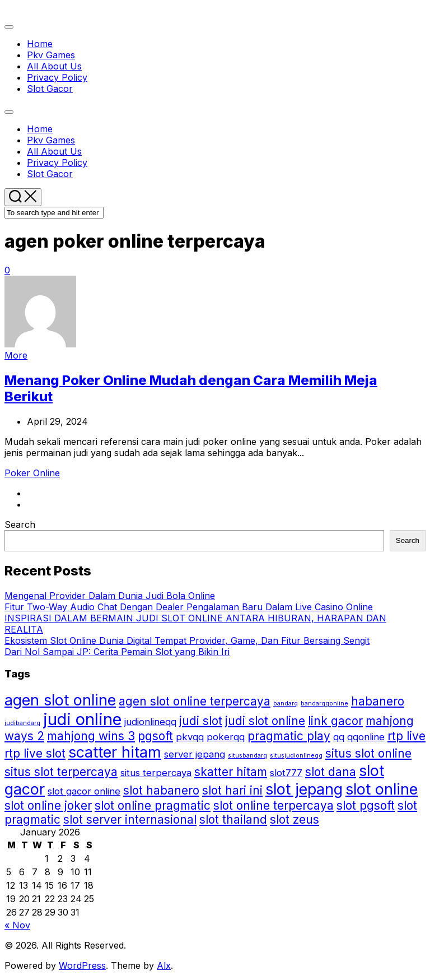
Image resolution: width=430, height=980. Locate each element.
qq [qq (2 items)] (339, 737)
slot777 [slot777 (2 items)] (286, 773)
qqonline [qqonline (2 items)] (366, 737)
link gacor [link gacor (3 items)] (335, 721)
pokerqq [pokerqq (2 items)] (226, 737)
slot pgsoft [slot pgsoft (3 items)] (366, 805)
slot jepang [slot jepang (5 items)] (304, 789)
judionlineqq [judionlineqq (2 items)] (150, 722)
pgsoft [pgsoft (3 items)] (155, 736)
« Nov (17, 925)
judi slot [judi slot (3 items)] (201, 721)
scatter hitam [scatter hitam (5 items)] (115, 752)
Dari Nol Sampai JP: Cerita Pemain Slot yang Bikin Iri (117, 652)
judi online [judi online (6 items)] (82, 719)
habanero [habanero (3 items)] (378, 701)
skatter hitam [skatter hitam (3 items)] (231, 772)
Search (20, 524)
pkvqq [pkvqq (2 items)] (190, 737)
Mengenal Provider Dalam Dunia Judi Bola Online (110, 596)
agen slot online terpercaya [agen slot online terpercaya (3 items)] (195, 701)
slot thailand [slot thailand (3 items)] (233, 819)
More (16, 355)
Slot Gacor (50, 89)
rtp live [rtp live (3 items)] (406, 736)
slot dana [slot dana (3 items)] (331, 772)
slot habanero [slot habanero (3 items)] (161, 790)
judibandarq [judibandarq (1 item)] (22, 723)
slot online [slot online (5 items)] (382, 789)
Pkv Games (51, 55)
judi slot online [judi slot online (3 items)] (265, 721)
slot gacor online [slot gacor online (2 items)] (84, 791)
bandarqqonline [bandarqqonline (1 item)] (324, 703)
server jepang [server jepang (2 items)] (195, 754)
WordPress (82, 965)
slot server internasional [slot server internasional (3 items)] (130, 819)
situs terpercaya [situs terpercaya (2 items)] (156, 773)
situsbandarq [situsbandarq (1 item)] (247, 756)
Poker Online (32, 473)
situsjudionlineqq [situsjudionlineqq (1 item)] (296, 756)
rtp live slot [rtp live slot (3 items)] (35, 753)
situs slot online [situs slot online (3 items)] (368, 753)
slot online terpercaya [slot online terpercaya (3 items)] (274, 805)
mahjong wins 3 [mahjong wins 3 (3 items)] (91, 736)
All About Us (54, 66)
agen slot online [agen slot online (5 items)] (60, 700)
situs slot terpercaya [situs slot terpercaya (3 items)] (61, 772)
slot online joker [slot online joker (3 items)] (48, 805)
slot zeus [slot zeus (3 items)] (295, 819)
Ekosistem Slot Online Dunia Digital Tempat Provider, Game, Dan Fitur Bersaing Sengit (187, 640)
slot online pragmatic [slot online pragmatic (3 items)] (153, 805)
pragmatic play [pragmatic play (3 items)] (289, 736)
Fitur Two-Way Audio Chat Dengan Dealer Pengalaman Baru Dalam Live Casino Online (189, 607)
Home (40, 44)
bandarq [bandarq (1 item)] (286, 703)
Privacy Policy (57, 77)
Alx (164, 965)
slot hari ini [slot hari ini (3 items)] (232, 790)
